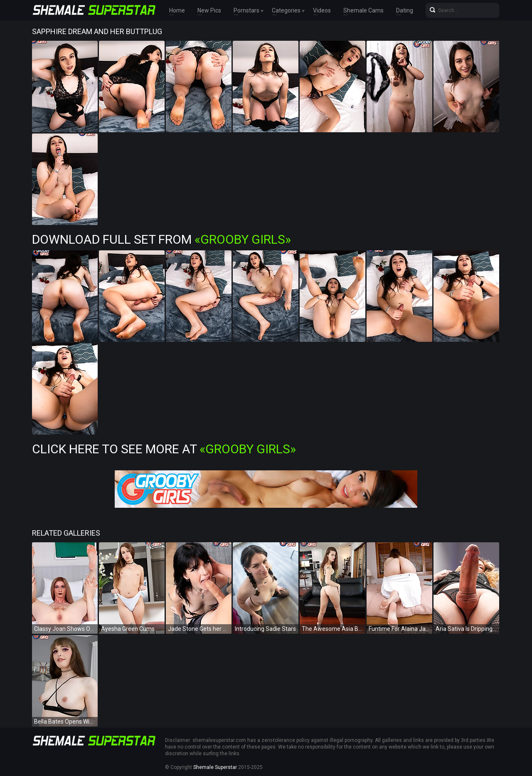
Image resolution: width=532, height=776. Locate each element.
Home (177, 10)
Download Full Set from (161, 239)
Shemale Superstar (215, 767)
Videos (322, 10)
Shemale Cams (363, 10)
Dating (405, 10)
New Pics (209, 10)
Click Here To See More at (164, 449)
